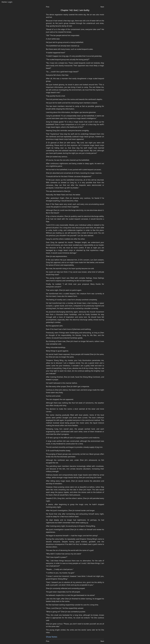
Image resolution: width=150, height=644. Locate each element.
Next (102, 7)
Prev (48, 7)
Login (10, 2)
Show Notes (52, 637)
